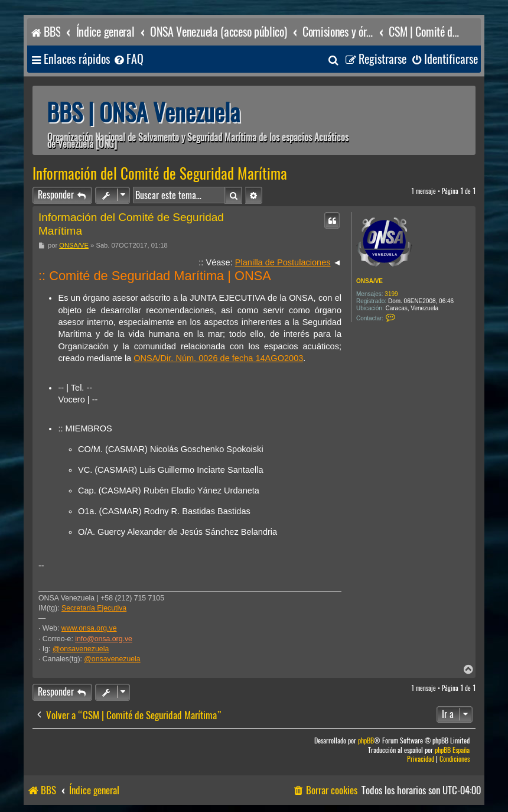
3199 (391, 294)
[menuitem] (128, 59)
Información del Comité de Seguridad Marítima (160, 174)
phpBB (366, 741)
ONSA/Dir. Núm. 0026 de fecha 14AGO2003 (218, 358)
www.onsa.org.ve (89, 628)
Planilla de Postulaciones (283, 262)
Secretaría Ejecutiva (94, 608)
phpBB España (452, 750)
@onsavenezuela (81, 649)
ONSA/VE (369, 281)
